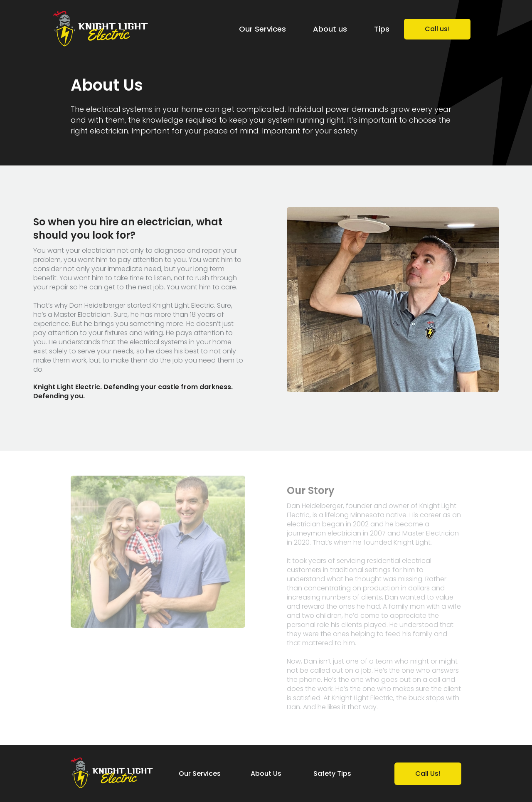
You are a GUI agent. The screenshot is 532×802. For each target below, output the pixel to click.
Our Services (262, 29)
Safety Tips (332, 774)
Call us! (437, 29)
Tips (382, 29)
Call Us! (428, 774)
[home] (101, 29)
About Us (266, 774)
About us (330, 29)
